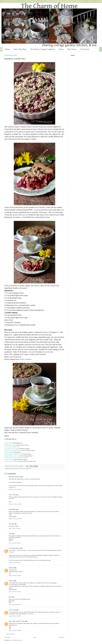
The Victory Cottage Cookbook (42, 49)
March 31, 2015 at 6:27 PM (15, 504)
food (19, 468)
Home (7, 49)
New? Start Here (20, 49)
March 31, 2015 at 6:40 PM (15, 519)
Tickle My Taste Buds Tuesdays (13, 450)
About (61, 49)
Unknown (11, 568)
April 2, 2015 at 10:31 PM (15, 575)
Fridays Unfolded (9, 452)
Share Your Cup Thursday (11, 461)
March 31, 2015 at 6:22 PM (15, 489)
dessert (13, 468)
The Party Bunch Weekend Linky (13, 454)
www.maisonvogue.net (14, 548)
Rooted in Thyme (9, 459)
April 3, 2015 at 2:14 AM (15, 592)
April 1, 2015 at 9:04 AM (15, 528)
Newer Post (8, 637)
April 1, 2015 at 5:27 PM (15, 543)
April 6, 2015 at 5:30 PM (15, 616)
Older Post (62, 637)
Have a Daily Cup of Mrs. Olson (17, 621)
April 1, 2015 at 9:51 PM (15, 562)
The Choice (72, 49)
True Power (85, 49)
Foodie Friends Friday (10, 458)
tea (30, 468)
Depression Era (23, 215)
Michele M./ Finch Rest (15, 477)
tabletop (28, 468)
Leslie (10, 534)
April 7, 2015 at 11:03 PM (15, 631)
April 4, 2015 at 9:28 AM (15, 605)
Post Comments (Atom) (16, 640)
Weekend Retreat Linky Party (12, 456)
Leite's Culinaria (26, 359)
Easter (17, 468)
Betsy (10, 597)
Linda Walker (12, 509)
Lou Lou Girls (12, 610)
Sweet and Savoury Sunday (11, 449)
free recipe (23, 468)
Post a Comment (11, 634)
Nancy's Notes (12, 495)
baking (10, 468)
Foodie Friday (8, 443)
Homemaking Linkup (10, 445)
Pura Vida (11, 524)
